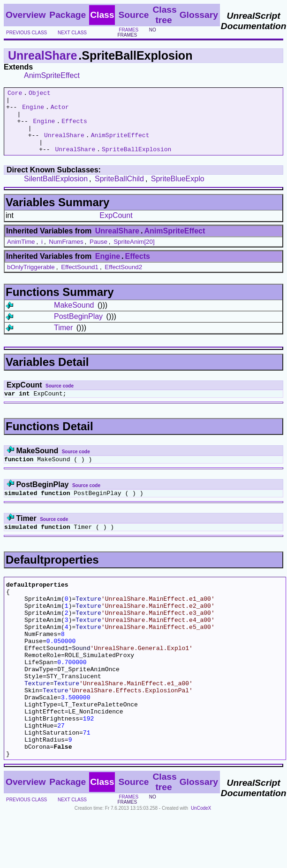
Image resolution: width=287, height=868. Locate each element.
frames (128, 30)
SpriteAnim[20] (134, 254)
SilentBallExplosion (56, 191)
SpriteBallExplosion (136, 162)
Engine (33, 111)
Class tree (164, 15)
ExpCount (116, 228)
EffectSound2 (123, 280)
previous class (26, 33)
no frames (136, 32)
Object (40, 94)
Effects (74, 128)
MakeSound (74, 318)
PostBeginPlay (78, 329)
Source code (60, 399)
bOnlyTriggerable (31, 280)
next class (72, 33)
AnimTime (21, 254)
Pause (98, 254)
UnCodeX (201, 862)
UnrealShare (42, 55)
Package (68, 15)
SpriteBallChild (119, 191)
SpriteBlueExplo (178, 191)
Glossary (199, 15)
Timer (63, 340)
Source (133, 15)
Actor (60, 111)
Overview (26, 15)
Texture (88, 621)
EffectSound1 (80, 280)
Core (15, 94)
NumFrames (66, 254)
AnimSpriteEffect (52, 75)
